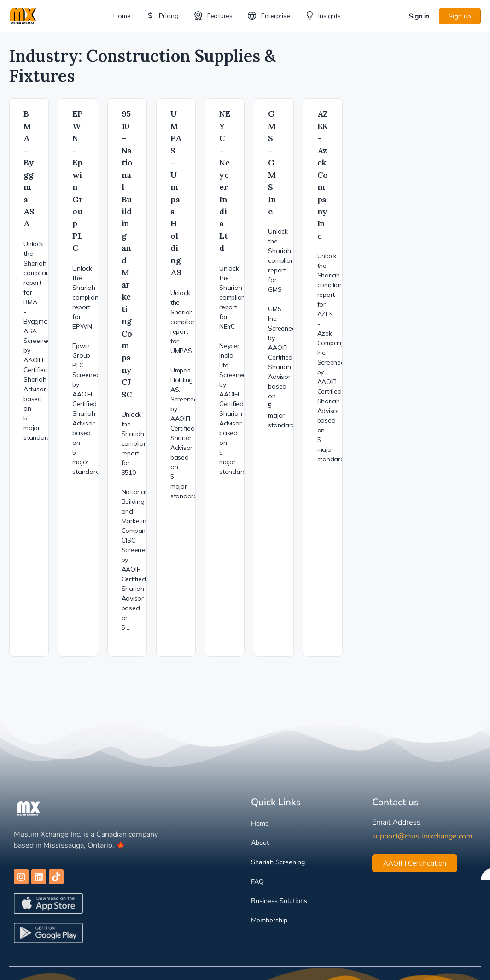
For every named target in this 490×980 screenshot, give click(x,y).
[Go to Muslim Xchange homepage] (23, 15)
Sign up (460, 16)
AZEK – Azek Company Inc (323, 175)
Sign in (419, 16)
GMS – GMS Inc (272, 162)
